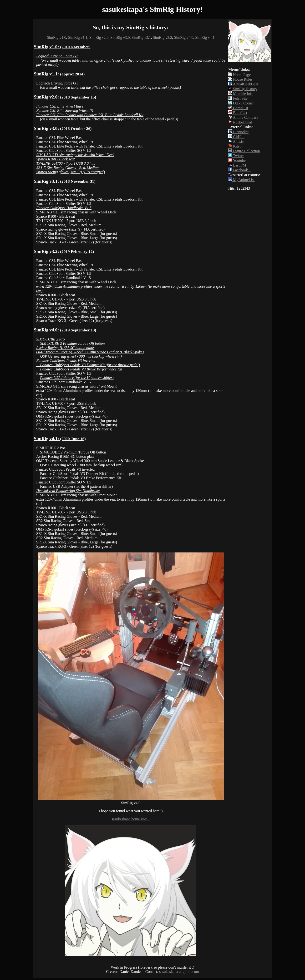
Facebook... (239, 170)
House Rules (240, 79)
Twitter (236, 156)
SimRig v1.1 (78, 37)
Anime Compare (243, 117)
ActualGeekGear (243, 84)
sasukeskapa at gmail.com (179, 972)
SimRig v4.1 (205, 37)
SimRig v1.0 (57, 37)
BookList (238, 113)
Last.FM (237, 165)
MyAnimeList (241, 180)
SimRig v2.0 (99, 37)
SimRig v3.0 (120, 37)
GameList (238, 108)
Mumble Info (241, 94)
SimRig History (243, 89)
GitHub (236, 137)
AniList (236, 141)
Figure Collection (244, 151)
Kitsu (235, 146)
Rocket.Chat (240, 122)
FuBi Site (238, 98)
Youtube (237, 160)
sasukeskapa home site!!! (131, 819)
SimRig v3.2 (162, 37)
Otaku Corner (241, 103)
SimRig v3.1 (141, 37)
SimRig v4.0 (184, 37)
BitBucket (238, 132)
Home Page (239, 75)
